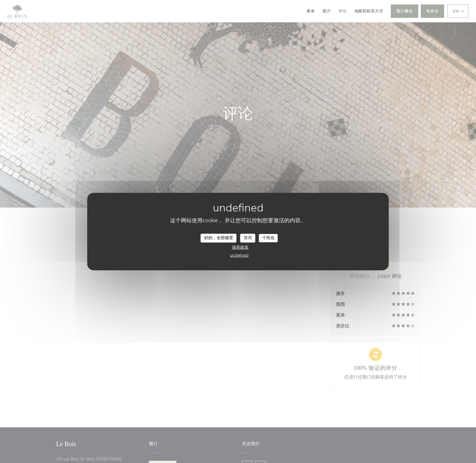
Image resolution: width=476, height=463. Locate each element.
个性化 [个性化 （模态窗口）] (268, 238)
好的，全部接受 (219, 238)
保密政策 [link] (240, 247)
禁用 (248, 238)
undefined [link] (239, 255)
